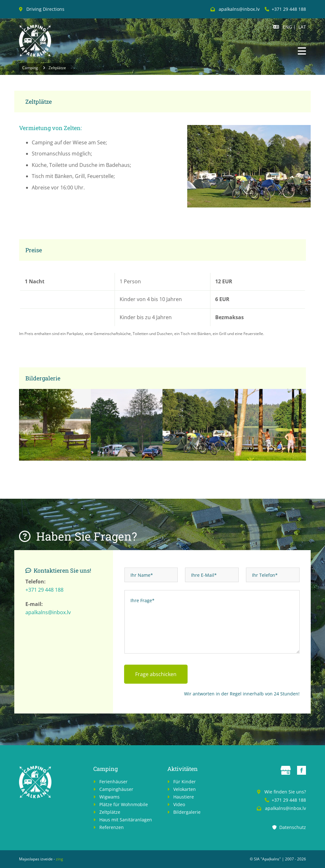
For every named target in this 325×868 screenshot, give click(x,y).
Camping (30, 68)
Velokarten (185, 789)
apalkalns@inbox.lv (48, 612)
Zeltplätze (57, 68)
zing (60, 859)
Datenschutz (293, 827)
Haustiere (184, 797)
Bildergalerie (187, 812)
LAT (302, 27)
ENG (287, 27)
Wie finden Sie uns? (285, 792)
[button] (302, 52)
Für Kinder (185, 782)
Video (179, 804)
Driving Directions (45, 9)
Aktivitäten (182, 769)
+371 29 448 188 (289, 9)
